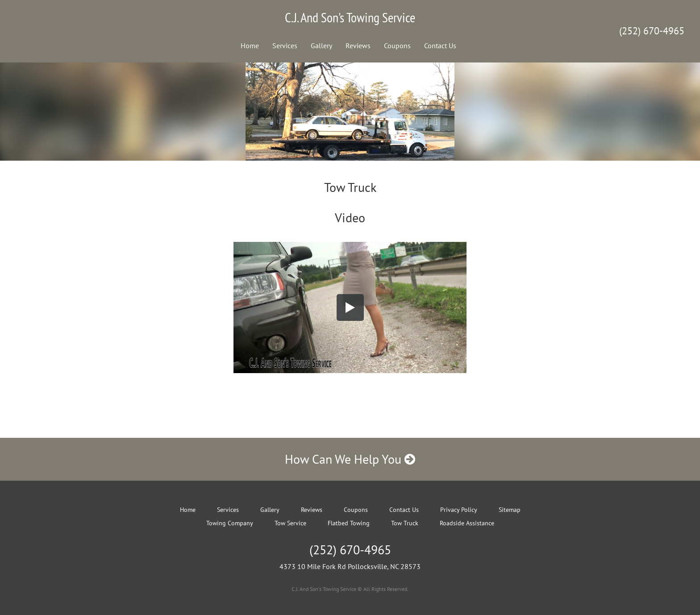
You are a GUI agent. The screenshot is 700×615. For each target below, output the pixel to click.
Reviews (358, 46)
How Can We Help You (350, 459)
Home (250, 46)
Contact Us (440, 46)
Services (285, 46)
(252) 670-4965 (652, 31)
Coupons (397, 46)
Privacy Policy (459, 510)
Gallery (321, 46)
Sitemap (510, 510)
